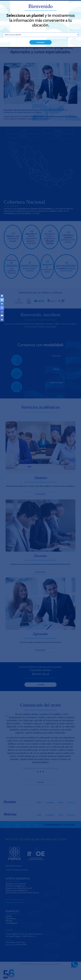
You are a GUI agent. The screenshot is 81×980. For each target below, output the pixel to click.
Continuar (40, 42)
